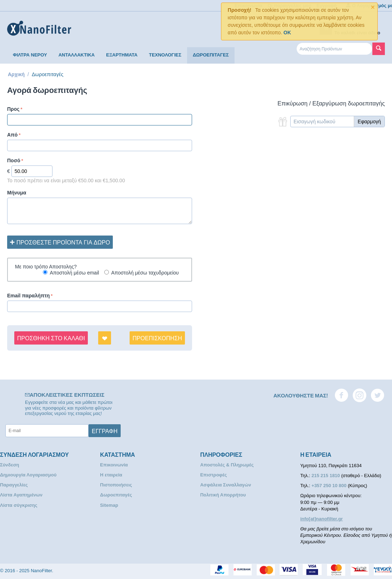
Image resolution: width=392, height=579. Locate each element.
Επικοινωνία (114, 465)
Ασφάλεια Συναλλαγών (226, 485)
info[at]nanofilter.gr (321, 519)
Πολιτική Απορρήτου (223, 495)
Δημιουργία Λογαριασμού (28, 475)
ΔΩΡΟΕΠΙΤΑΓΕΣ (211, 55)
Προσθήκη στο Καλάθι (51, 338)
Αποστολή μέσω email (74, 273)
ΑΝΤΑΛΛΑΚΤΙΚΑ (77, 55)
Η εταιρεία (111, 475)
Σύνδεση (10, 465)
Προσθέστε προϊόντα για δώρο (60, 242)
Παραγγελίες (14, 485)
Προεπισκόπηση (157, 338)
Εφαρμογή (369, 122)
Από (12, 135)
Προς (13, 109)
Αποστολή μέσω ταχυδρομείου (145, 273)
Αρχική (16, 74)
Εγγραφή (105, 431)
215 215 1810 (326, 476)
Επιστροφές (214, 475)
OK (287, 33)
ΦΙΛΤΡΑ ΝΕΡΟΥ (30, 55)
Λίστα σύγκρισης (19, 505)
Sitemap (109, 505)
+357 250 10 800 (330, 486)
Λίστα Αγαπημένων (21, 495)
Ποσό (14, 160)
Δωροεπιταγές (116, 495)
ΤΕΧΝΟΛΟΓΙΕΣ (165, 55)
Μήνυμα (17, 193)
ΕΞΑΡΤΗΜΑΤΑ (122, 55)
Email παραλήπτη (28, 296)
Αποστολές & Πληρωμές (227, 465)
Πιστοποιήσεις (116, 485)
